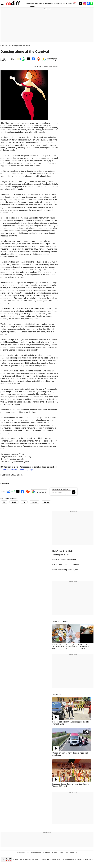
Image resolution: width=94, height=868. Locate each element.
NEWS (32, 4)
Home (3, 46)
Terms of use (81, 859)
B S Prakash (3, 60)
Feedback (66, 859)
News (8, 46)
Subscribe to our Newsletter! (61, 489)
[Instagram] (84, 3)
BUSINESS (38, 4)
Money (54, 853)
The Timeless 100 (72, 853)
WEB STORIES (60, 621)
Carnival (34, 502)
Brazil (14, 502)
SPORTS (56, 4)
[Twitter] (80, 3)
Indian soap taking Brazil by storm (66, 570)
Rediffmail (47, 853)
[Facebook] (88, 3)
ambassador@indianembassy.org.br (18, 469)
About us (73, 859)
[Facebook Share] (33, 59)
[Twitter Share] (28, 59)
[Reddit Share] (38, 59)
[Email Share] (18, 59)
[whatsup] (92, 3)
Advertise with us (32, 859)
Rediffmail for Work (23, 853)
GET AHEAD (63, 4)
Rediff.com (22, 859)
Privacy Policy (50, 859)
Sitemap (59, 859)
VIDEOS (56, 694)
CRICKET (50, 4)
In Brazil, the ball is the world (64, 560)
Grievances (90, 859)
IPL (24, 502)
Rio (4, 502)
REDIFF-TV (71, 4)
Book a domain (36, 853)
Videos (61, 853)
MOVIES (44, 4)
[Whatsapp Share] (23, 59)
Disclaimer (41, 859)
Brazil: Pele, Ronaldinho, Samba (66, 565)
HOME (28, 4)
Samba (46, 502)
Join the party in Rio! (61, 555)
